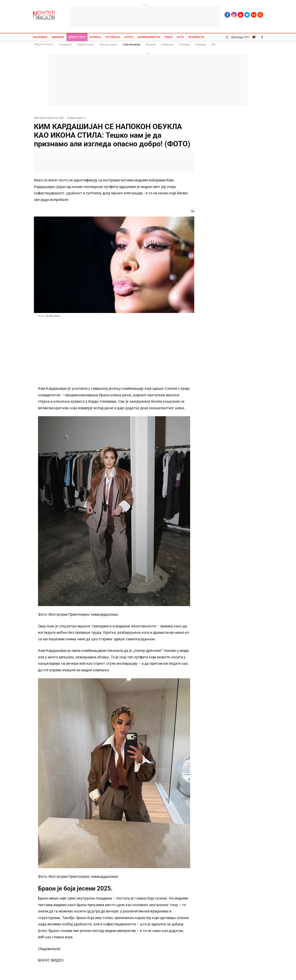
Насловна (40, 37)
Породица (65, 44)
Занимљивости (149, 37)
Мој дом (151, 44)
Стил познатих (132, 44)
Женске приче (108, 44)
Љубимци (167, 44)
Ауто (180, 37)
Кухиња (95, 37)
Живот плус (77, 37)
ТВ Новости (196, 37)
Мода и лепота (44, 44)
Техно (168, 37)
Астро (129, 37)
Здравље (58, 37)
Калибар (184, 44)
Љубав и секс (85, 44)
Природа (201, 44)
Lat (254, 15)
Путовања (113, 37)
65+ (213, 44)
